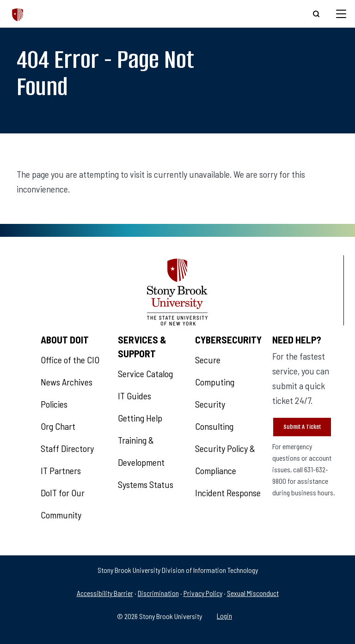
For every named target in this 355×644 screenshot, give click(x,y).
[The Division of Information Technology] (18, 14)
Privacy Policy (203, 593)
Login (224, 616)
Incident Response (228, 493)
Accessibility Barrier (105, 593)
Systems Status (146, 484)
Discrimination (158, 593)
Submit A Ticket (302, 427)
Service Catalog (145, 373)
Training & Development (141, 451)
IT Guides (135, 396)
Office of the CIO (70, 360)
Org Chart (58, 426)
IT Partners (61, 470)
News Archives (67, 382)
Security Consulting (214, 415)
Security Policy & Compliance (225, 459)
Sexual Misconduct (253, 593)
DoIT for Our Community (63, 504)
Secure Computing (215, 371)
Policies (54, 404)
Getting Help (140, 418)
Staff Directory (67, 448)
